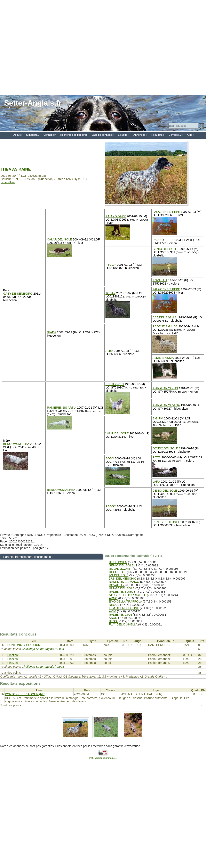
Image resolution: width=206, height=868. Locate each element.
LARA (156, 482)
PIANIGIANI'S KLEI (165, 388)
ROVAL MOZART (120, 569)
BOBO (110, 458)
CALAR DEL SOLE (60, 239)
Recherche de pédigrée (74, 135)
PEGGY (111, 265)
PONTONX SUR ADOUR (24, 645)
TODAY (110, 293)
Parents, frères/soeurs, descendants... (28, 557)
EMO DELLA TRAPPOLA (125, 601)
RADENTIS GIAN (120, 615)
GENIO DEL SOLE (165, 249)
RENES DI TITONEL (166, 522)
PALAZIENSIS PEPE (166, 212)
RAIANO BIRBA (163, 240)
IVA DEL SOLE (119, 575)
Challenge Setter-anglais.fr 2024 (43, 649)
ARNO (113, 598)
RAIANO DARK (116, 216)
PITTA (157, 457)
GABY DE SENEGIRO (18, 294)
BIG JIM (158, 418)
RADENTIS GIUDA (165, 326)
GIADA (52, 332)
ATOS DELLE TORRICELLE (128, 595)
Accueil (18, 135)
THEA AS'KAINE (16, 169)
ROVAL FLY (117, 585)
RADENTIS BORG (121, 592)
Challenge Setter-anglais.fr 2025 (43, 667)
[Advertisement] (47, 47)
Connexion (50, 135)
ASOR (113, 618)
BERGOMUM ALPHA (61, 490)
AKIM (113, 611)
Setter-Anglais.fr (33, 103)
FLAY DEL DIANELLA (123, 624)
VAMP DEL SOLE (117, 433)
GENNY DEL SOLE (165, 448)
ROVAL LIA (160, 280)
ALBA (109, 351)
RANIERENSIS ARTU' (62, 408)
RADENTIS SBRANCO (124, 582)
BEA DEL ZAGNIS (164, 317)
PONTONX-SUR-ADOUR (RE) (25, 694)
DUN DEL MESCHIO (123, 579)
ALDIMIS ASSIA (163, 358)
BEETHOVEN (115, 384)
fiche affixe (8, 182)
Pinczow (13, 655)
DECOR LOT (118, 572)
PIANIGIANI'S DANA (166, 405)
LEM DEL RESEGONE (124, 608)
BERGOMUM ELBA (16, 444)
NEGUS (114, 605)
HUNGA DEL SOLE (122, 588)
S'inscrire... (33, 135)
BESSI (113, 621)
